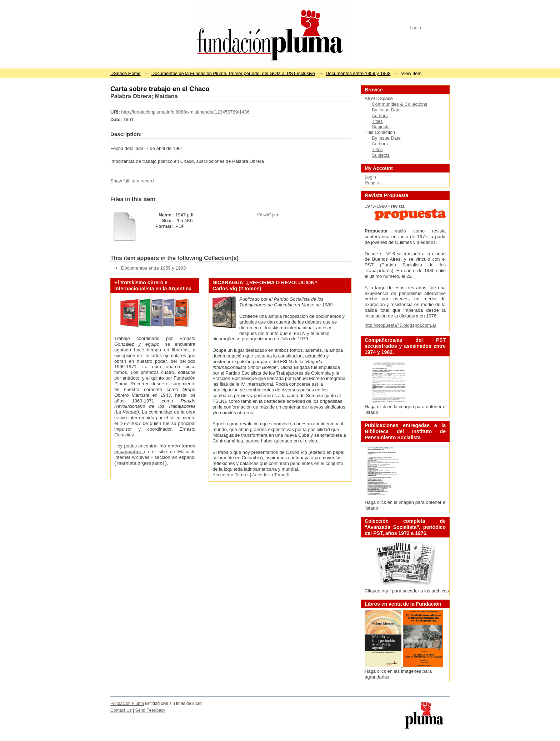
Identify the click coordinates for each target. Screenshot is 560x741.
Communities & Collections (399, 104)
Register (373, 183)
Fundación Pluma (127, 704)
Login (415, 28)
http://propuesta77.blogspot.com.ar (401, 325)
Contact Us (121, 710)
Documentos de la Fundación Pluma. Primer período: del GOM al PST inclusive (233, 73)
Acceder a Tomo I (231, 475)
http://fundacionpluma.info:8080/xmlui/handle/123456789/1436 (185, 112)
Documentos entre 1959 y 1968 (358, 73)
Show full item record (132, 181)
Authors (380, 116)
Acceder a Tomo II (271, 475)
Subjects (381, 127)
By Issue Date (386, 110)
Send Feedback (151, 710)
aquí (386, 591)
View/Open (268, 215)
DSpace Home (126, 73)
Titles (377, 121)
